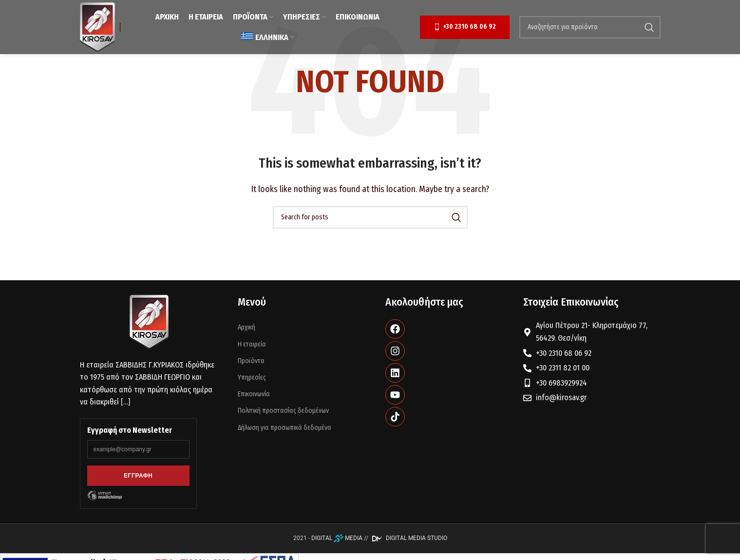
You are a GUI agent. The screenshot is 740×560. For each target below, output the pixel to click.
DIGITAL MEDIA (337, 538)
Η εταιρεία (252, 344)
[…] (125, 402)
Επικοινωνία (254, 394)
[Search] (590, 27)
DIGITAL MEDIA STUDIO (408, 538)
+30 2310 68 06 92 (465, 27)
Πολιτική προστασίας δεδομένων (283, 411)
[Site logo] (98, 27)
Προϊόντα (251, 361)
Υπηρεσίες (252, 377)
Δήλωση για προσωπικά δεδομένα (285, 428)
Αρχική (247, 327)
